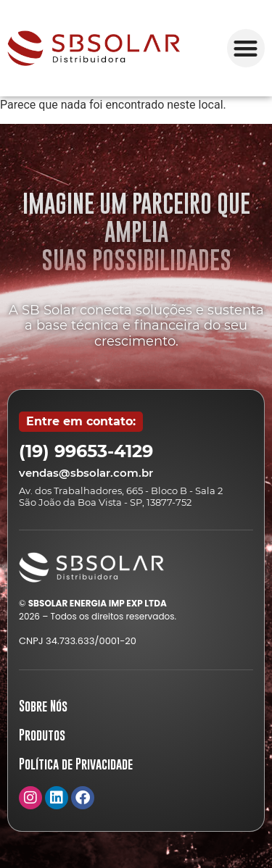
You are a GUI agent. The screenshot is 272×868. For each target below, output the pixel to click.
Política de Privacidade (76, 764)
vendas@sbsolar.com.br (86, 473)
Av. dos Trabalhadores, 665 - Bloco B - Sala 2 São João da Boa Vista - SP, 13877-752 (121, 496)
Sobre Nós (43, 706)
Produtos (42, 735)
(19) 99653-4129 (86, 451)
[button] (246, 48)
